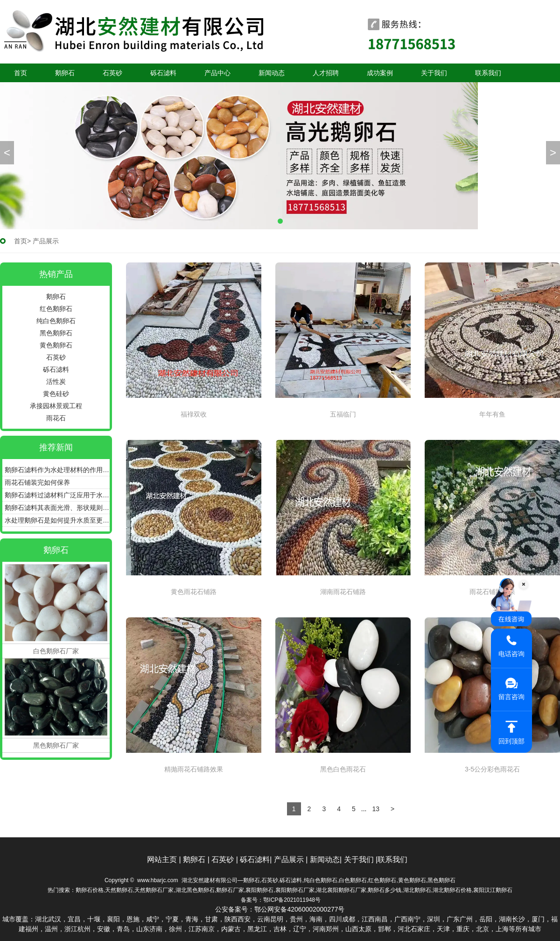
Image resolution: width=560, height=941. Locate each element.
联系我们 (488, 73)
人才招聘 (326, 73)
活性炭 (56, 382)
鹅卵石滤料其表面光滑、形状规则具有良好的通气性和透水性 (57, 508)
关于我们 (434, 73)
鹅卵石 (65, 73)
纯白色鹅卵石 (56, 321)
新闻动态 (272, 73)
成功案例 (380, 73)
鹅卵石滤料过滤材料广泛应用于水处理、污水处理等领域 (57, 495)
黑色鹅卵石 (56, 333)
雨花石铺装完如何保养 (37, 482)
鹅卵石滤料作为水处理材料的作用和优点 (57, 470)
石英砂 (112, 73)
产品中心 (217, 73)
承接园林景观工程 (56, 406)
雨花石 (56, 418)
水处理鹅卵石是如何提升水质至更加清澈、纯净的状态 (57, 520)
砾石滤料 (163, 73)
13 (376, 809)
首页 (21, 73)
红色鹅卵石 (56, 309)
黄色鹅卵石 (56, 345)
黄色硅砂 (56, 394)
